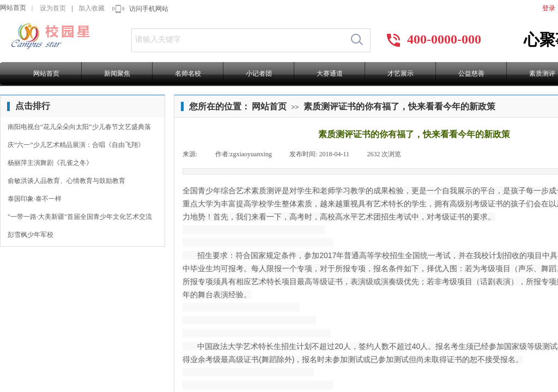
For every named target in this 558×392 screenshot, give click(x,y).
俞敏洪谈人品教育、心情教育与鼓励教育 (66, 181)
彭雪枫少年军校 (31, 235)
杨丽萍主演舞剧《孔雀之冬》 (50, 163)
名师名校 (188, 73)
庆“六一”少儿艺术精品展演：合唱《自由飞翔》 (76, 145)
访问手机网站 (149, 9)
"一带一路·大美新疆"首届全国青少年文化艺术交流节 (80, 218)
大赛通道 (330, 73)
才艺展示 (401, 73)
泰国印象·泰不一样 (35, 199)
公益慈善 (471, 73)
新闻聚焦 (117, 73)
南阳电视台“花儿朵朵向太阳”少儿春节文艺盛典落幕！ (79, 128)
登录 (549, 8)
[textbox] (238, 40)
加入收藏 (92, 8)
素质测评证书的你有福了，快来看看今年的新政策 (399, 106)
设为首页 (53, 8)
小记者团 (259, 73)
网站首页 (13, 8)
